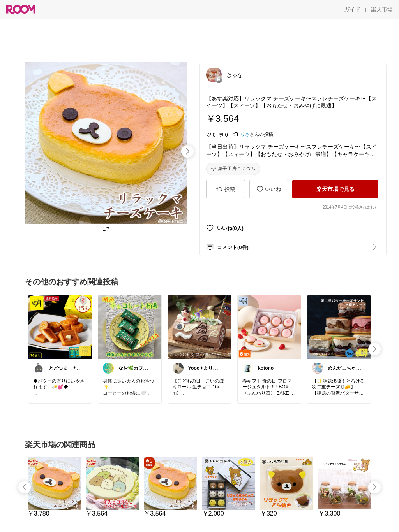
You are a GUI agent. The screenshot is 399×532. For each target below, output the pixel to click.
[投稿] (226, 189)
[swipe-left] (25, 487)
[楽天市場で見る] (335, 189)
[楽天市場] (382, 9)
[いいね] (269, 189)
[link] (60, 327)
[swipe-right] (187, 151)
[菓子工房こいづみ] (233, 169)
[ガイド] (352, 9)
